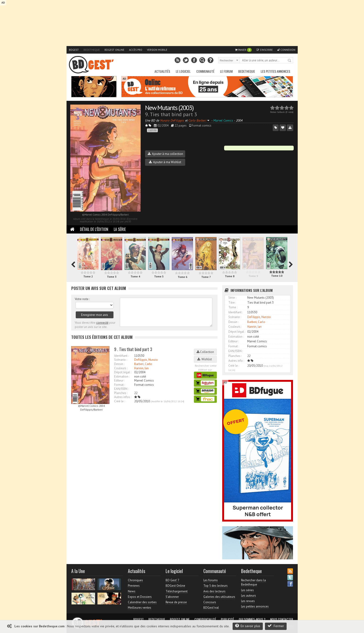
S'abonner (172, 597)
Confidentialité (205, 619)
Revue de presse (176, 602)
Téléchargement (177, 591)
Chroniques (135, 580)
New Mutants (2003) (169, 108)
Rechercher (290, 61)
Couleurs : (121, 368)
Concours (210, 602)
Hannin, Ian (141, 368)
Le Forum (226, 71)
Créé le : (119, 401)
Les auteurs (249, 596)
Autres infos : (123, 397)
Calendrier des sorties (142, 602)
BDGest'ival (211, 608)
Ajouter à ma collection (165, 154)
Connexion (286, 50)
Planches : (121, 393)
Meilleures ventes (140, 608)
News (132, 591)
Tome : (233, 307)
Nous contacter (282, 619)
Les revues (248, 601)
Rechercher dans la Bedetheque (253, 582)
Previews (134, 586)
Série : (232, 298)
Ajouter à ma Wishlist (165, 162)
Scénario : (121, 360)
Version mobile (157, 50)
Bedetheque (92, 50)
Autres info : (236, 361)
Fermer (276, 626)
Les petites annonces (275, 71)
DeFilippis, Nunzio (146, 360)
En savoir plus (248, 626)
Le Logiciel (183, 71)
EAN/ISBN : (121, 389)
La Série (120, 229)
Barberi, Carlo (143, 364)
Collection (205, 352)
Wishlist (205, 359)
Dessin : (119, 364)
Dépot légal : (123, 372)
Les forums (211, 580)
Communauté (205, 71)
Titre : (232, 303)
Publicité (227, 619)
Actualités (162, 71)
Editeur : (119, 380)
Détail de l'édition (94, 229)
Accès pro (136, 50)
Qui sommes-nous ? (252, 619)
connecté (102, 323)
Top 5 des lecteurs (215, 586)
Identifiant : (121, 356)
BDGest (74, 50)
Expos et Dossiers (140, 597)
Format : (119, 385)
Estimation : (122, 376)
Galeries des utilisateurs (219, 597)
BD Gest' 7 (172, 580)
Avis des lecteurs (214, 591)
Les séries (247, 590)
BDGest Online (114, 50)
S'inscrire (265, 50)
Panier (243, 50)
